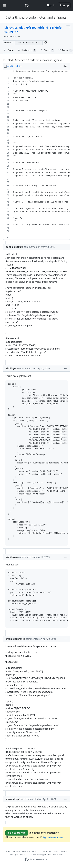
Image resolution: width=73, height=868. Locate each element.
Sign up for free (17, 833)
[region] (36, 155)
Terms (8, 852)
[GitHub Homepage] (27, 859)
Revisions (27, 50)
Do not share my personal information (45, 855)
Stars (47, 50)
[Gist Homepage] (27, 5)
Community (46, 852)
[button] (45, 43)
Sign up (64, 5)
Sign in (51, 5)
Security (26, 852)
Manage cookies (17, 855)
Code (9, 50)
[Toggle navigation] (5, 5)
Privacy (16, 852)
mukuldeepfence (16, 639)
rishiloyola (10, 28)
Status (35, 852)
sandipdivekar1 (15, 247)
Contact (65, 852)
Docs (56, 852)
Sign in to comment (53, 837)
